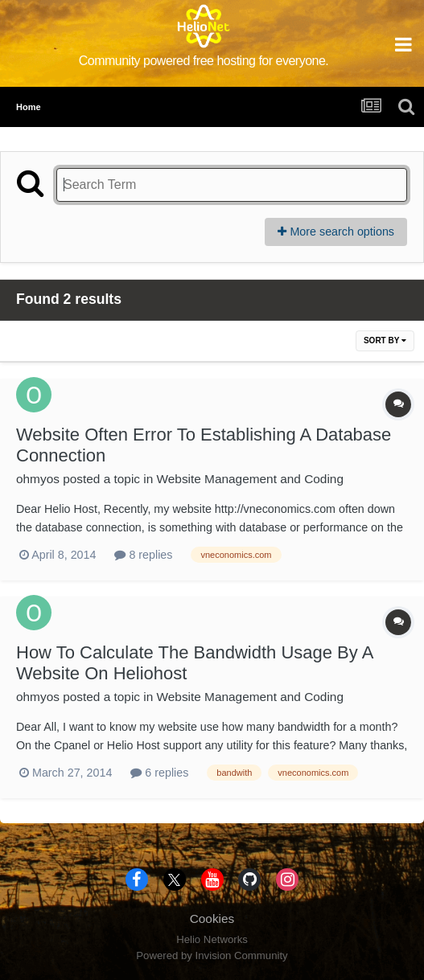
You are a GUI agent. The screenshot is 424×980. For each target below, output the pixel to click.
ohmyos (38, 479)
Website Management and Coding (250, 479)
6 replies (159, 773)
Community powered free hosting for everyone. (204, 61)
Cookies (212, 918)
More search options (336, 232)
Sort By (385, 340)
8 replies (143, 555)
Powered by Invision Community (212, 955)
